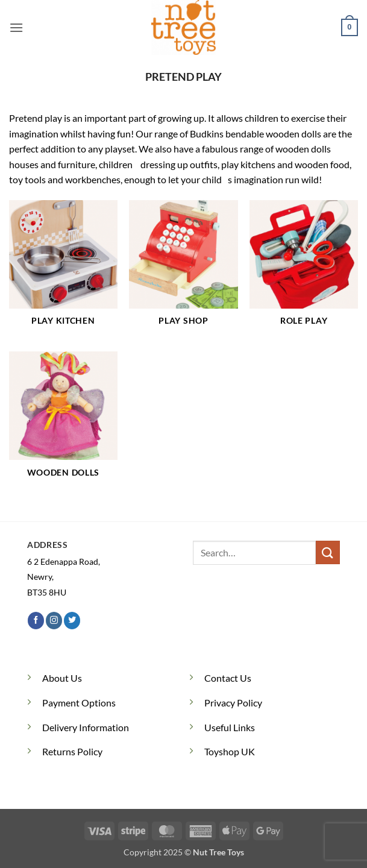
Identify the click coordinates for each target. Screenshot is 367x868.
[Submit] (328, 552)
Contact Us (228, 678)
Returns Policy (72, 751)
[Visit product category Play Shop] (183, 270)
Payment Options (79, 703)
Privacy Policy (233, 703)
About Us (62, 678)
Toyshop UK (230, 751)
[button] (16, 27)
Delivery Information (86, 727)
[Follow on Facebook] (36, 620)
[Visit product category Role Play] (304, 270)
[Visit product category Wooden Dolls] (63, 421)
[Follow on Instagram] (54, 620)
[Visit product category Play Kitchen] (63, 270)
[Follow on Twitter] (72, 620)
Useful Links (230, 727)
